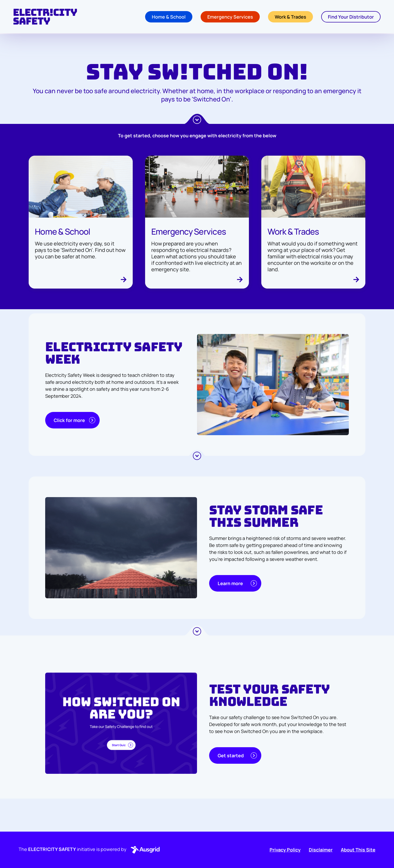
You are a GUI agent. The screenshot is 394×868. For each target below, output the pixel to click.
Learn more (237, 583)
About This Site (358, 850)
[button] (144, 850)
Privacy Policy (285, 850)
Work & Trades (290, 17)
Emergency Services (230, 17)
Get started (237, 755)
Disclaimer (321, 850)
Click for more (74, 420)
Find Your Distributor (351, 17)
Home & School (169, 17)
